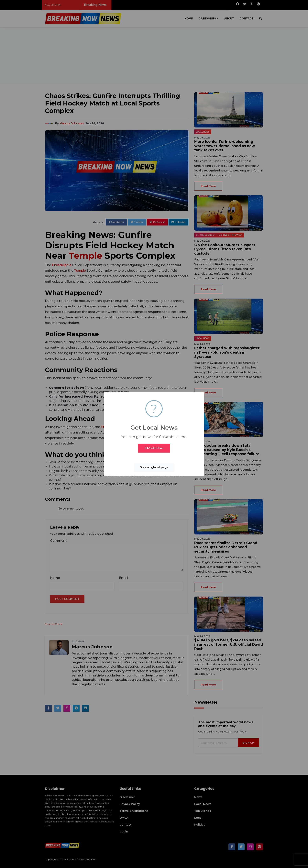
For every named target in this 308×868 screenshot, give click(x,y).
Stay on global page (154, 467)
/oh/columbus (154, 448)
